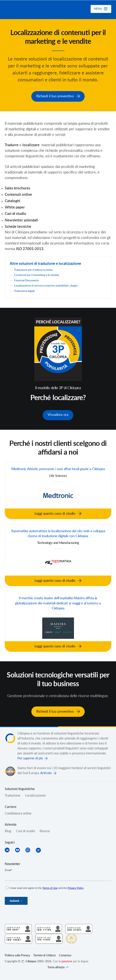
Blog (8, 836)
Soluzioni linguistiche (20, 794)
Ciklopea (26, 10)
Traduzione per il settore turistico (35, 269)
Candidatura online (18, 818)
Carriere (11, 812)
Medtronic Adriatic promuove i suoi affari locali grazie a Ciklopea (58, 470)
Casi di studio (25, 836)
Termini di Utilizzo (45, 961)
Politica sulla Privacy (17, 961)
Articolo (46, 778)
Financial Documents (27, 279)
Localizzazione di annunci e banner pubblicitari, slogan (47, 285)
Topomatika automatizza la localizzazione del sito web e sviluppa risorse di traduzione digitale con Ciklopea (58, 538)
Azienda (11, 830)
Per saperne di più (30, 764)
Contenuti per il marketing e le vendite (38, 274)
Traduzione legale (25, 290)
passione (67, 967)
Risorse (45, 836)
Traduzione (13, 801)
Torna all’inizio (58, 972)
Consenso (65, 961)
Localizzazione (35, 801)
